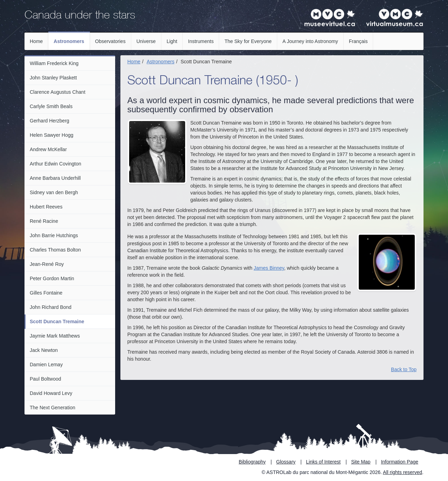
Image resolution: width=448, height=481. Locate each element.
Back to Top (404, 369)
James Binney (269, 268)
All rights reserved (402, 472)
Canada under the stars (80, 16)
